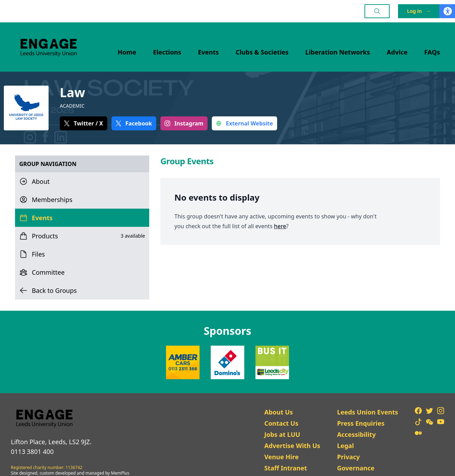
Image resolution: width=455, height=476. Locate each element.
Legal (345, 446)
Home (127, 52)
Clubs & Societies (262, 52)
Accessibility (356, 434)
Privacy (348, 457)
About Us (279, 412)
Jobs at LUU (282, 434)
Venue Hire (281, 457)
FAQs (432, 52)
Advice (397, 52)
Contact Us (281, 423)
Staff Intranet (286, 468)
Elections (167, 52)
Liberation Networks (338, 52)
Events (209, 52)
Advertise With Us (292, 446)
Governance (356, 468)
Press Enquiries (361, 423)
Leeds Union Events (367, 412)
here (280, 226)
